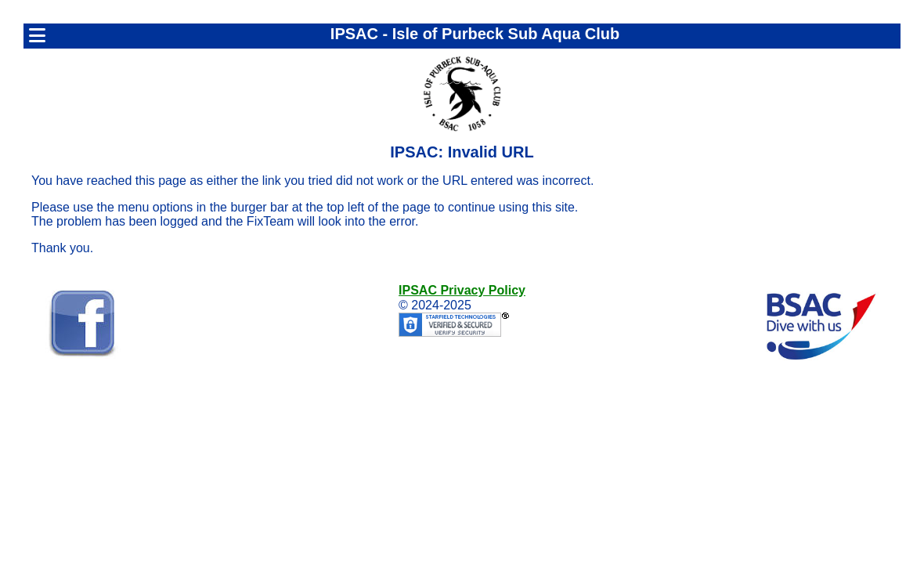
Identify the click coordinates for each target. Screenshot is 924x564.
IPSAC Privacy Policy (462, 290)
